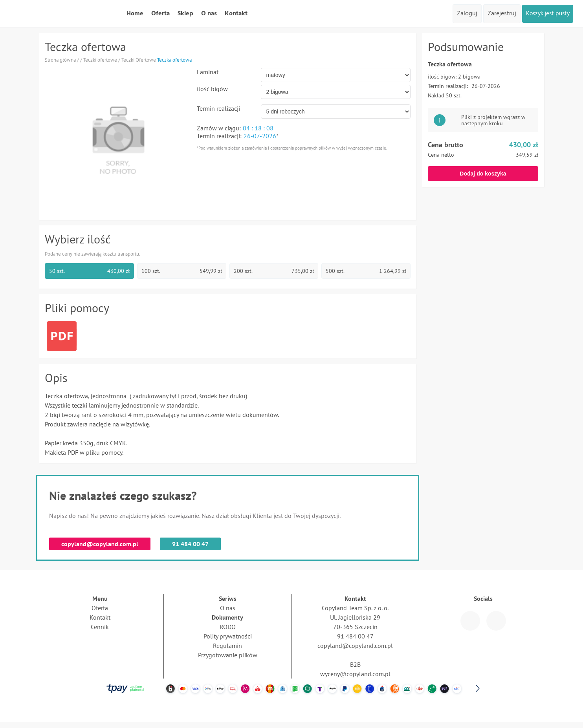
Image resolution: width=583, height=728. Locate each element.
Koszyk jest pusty (545, 14)
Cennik (100, 627)
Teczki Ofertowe (139, 60)
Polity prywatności (228, 636)
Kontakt (236, 14)
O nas (209, 14)
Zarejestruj (497, 14)
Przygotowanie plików (228, 655)
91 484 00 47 (190, 544)
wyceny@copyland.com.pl (355, 674)
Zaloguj (462, 14)
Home (135, 14)
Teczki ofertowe (100, 60)
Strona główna (60, 60)
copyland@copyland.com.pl (100, 544)
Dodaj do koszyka (483, 174)
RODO (228, 627)
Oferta (160, 14)
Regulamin (227, 646)
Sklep (185, 14)
